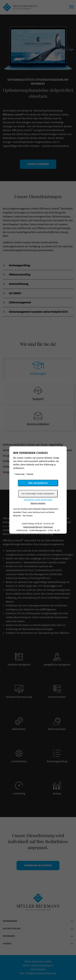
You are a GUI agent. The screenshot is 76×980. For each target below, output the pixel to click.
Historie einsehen (38, 503)
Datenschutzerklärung (33, 527)
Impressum (48, 527)
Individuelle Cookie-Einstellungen (38, 500)
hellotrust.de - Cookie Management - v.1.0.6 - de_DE (38, 530)
